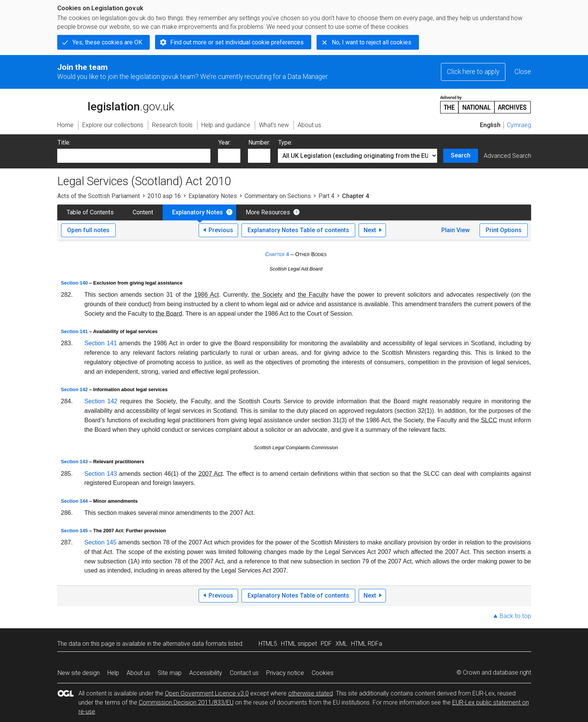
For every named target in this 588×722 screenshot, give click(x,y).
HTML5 (268, 644)
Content (143, 212)
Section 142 (74, 389)
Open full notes (88, 230)
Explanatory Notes (213, 196)
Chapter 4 (277, 254)
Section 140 (74, 283)
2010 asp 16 (164, 196)
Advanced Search (507, 156)
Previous (221, 230)
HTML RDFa (367, 644)
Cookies (323, 673)
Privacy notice (285, 673)
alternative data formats (195, 644)
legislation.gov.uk (116, 104)
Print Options (504, 230)
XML (341, 644)
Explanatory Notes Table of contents (298, 230)
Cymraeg (519, 125)
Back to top (515, 616)
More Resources (268, 212)
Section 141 (74, 331)
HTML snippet (299, 644)
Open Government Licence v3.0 (207, 693)
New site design (79, 673)
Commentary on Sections (278, 196)
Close (523, 72)
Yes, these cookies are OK (107, 42)
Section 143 (74, 462)
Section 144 (74, 501)
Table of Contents (90, 212)
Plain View (456, 230)
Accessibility (206, 673)
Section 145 (74, 531)
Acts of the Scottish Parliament (99, 196)
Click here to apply (473, 72)
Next (370, 230)
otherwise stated (310, 693)
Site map (170, 673)
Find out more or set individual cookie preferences (237, 42)
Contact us (244, 673)
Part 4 (326, 196)
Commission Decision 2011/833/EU (186, 702)
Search (461, 155)
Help (113, 673)
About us (138, 673)
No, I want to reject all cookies (372, 42)
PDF (326, 644)
